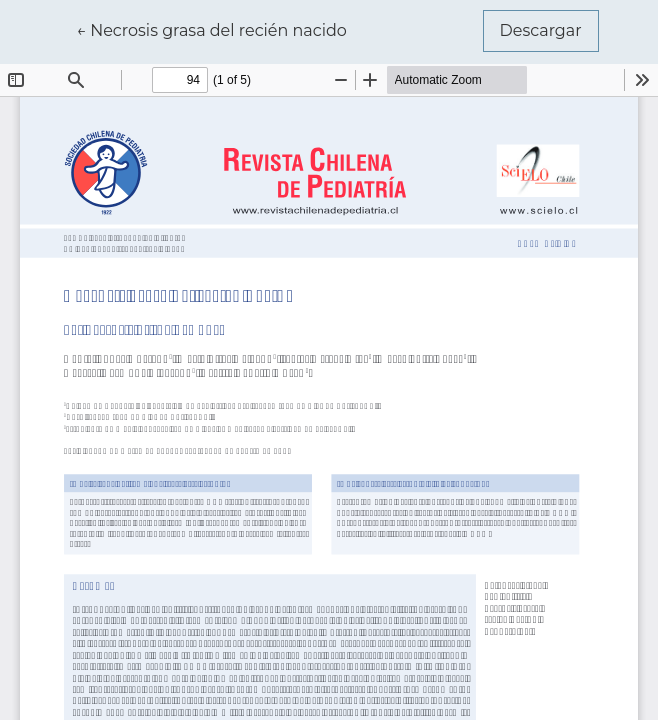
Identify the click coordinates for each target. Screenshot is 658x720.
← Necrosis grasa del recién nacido (211, 29)
